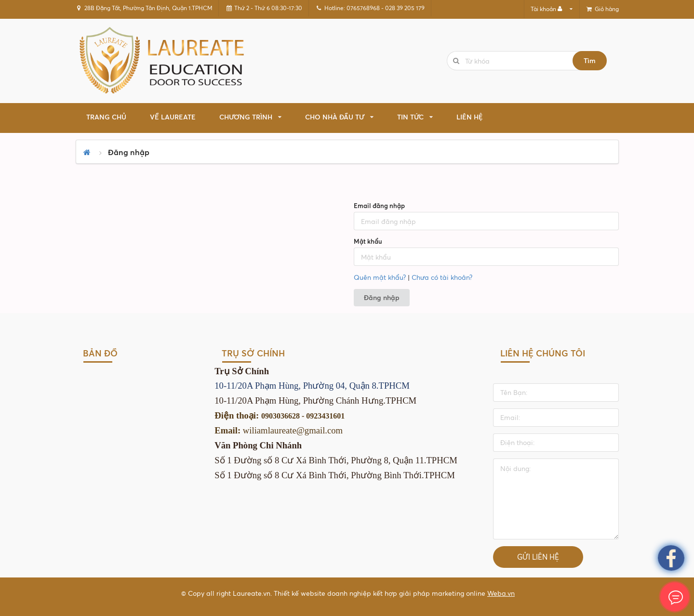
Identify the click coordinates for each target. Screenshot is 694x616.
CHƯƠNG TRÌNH (246, 117)
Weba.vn (501, 593)
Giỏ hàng (602, 9)
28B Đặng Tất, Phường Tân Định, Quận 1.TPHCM (144, 8)
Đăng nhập (382, 297)
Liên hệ (470, 117)
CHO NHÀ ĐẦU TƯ (335, 117)
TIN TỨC (410, 117)
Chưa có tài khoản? (442, 277)
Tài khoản (547, 9)
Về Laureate (173, 117)
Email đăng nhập (379, 206)
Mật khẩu (368, 241)
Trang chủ (106, 117)
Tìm (590, 60)
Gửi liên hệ (538, 557)
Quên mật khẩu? (380, 277)
